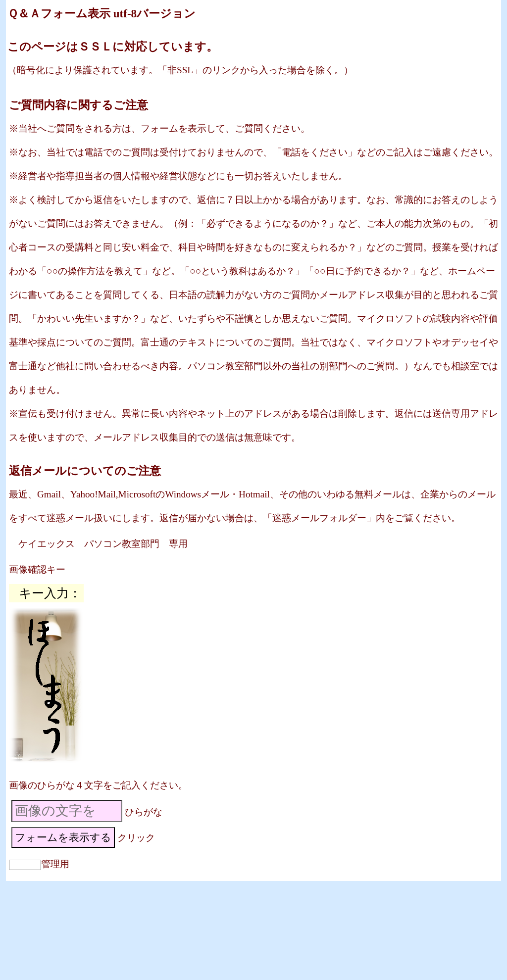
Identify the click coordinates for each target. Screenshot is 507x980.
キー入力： (50, 593)
